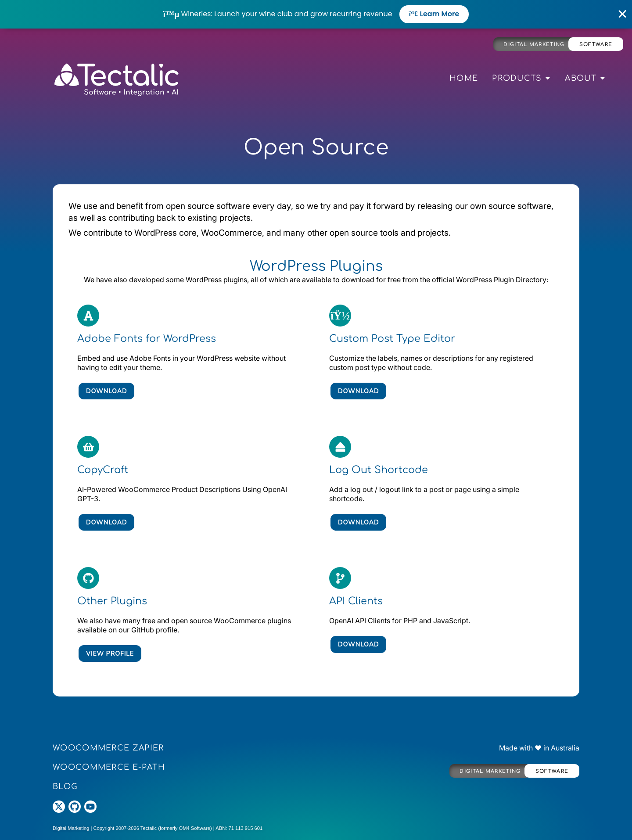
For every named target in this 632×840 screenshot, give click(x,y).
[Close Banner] (623, 14)
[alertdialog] (316, 14)
